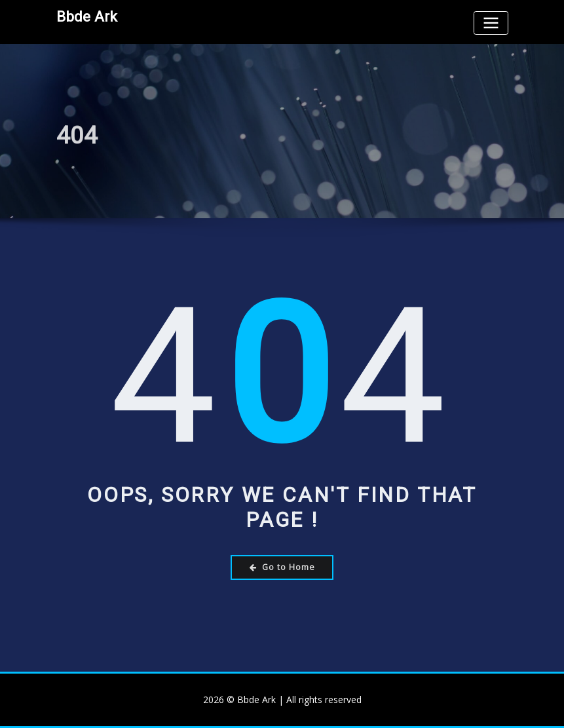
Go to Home (282, 567)
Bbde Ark (87, 16)
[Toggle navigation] (491, 23)
